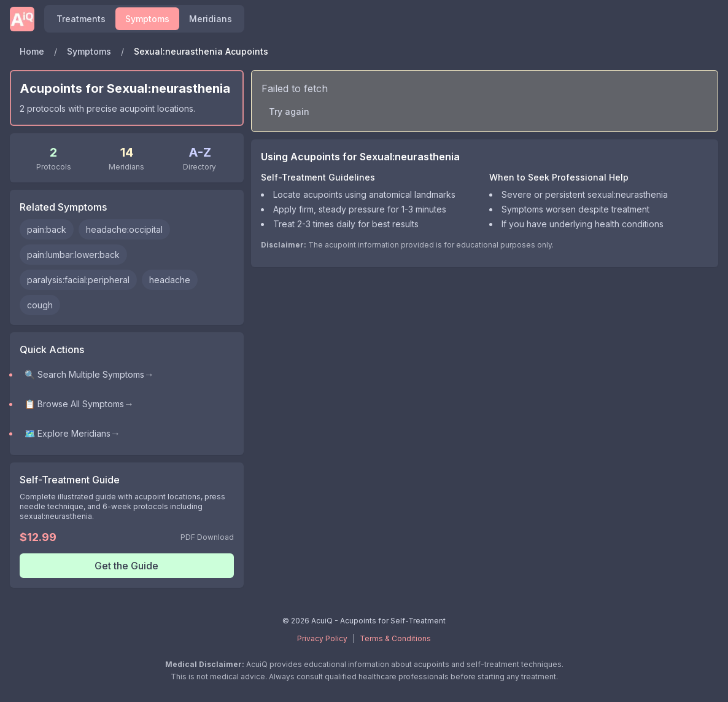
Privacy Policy (322, 638)
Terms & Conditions (395, 638)
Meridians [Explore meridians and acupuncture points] (211, 19)
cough (40, 305)
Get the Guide (126, 566)
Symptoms (89, 51)
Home (32, 51)
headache (170, 280)
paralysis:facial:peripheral (78, 280)
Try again (289, 111)
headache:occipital (124, 229)
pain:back (47, 229)
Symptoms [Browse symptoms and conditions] (147, 19)
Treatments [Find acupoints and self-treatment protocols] (81, 19)
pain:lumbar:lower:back (73, 255)
